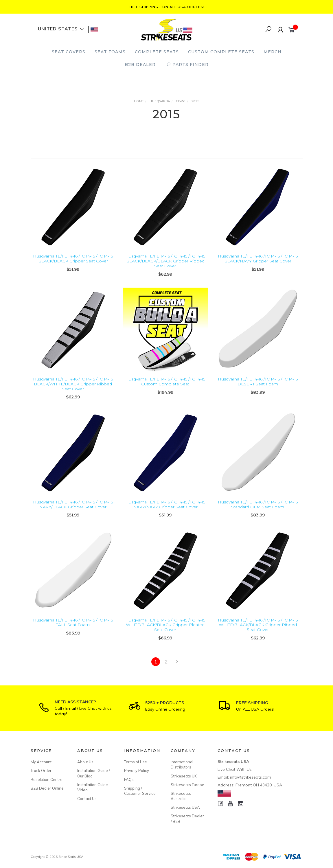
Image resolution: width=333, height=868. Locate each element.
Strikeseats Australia (181, 796)
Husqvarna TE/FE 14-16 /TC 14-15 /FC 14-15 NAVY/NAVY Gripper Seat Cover (165, 510)
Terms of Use (136, 762)
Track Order (41, 770)
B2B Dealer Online (47, 788)
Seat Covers (69, 52)
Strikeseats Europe (187, 785)
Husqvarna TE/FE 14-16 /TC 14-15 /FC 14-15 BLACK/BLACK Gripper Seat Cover (73, 259)
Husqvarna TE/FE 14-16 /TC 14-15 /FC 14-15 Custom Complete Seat (165, 387)
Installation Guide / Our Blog (94, 773)
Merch (273, 52)
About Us (85, 762)
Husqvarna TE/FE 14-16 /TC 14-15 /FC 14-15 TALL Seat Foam (73, 627)
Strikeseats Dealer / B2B (187, 819)
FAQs (129, 779)
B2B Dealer (140, 65)
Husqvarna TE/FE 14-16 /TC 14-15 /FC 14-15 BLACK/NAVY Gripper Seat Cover (258, 259)
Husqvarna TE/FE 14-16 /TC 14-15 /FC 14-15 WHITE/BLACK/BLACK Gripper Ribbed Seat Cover (258, 630)
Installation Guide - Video (94, 787)
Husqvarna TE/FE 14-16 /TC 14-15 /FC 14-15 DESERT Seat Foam (258, 387)
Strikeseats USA (185, 807)
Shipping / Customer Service (140, 791)
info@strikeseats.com (251, 777)
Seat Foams (110, 52)
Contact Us (87, 799)
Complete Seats (157, 52)
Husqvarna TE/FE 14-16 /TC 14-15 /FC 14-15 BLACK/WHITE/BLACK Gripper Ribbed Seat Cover (73, 389)
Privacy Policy (137, 770)
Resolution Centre (47, 779)
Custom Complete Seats (221, 52)
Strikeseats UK (184, 776)
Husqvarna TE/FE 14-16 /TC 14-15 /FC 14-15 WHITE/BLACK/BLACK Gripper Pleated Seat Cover (165, 630)
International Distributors (182, 764)
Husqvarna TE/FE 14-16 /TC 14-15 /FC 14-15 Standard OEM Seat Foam (258, 510)
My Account (41, 762)
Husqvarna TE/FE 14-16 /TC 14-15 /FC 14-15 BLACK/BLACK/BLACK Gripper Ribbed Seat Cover (165, 261)
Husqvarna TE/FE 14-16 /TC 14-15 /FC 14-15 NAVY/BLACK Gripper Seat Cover (73, 510)
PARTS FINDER (187, 65)
